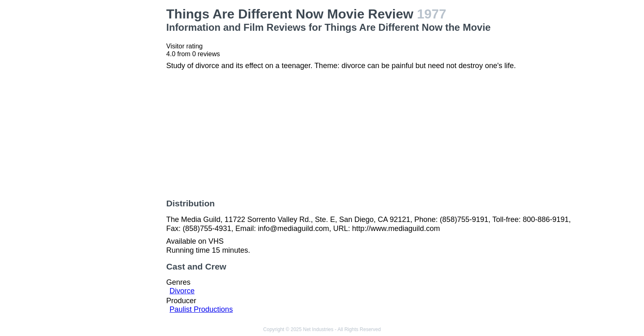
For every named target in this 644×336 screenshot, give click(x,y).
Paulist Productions (201, 309)
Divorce (182, 291)
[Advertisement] (112, 130)
